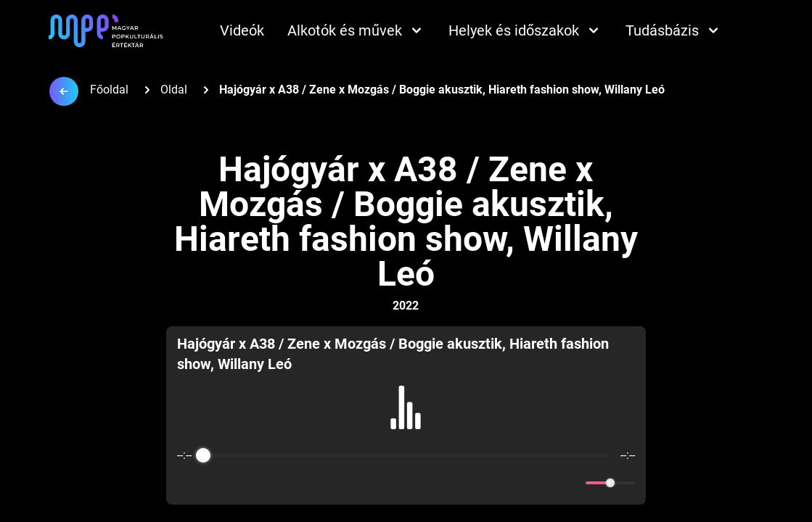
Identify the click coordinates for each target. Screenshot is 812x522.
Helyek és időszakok (525, 30)
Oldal (174, 90)
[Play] (406, 483)
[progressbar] (406, 455)
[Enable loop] (186, 483)
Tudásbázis (674, 30)
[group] (406, 415)
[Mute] (572, 483)
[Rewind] (375, 483)
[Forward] (438, 483)
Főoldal (109, 90)
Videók (242, 30)
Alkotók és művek (356, 30)
